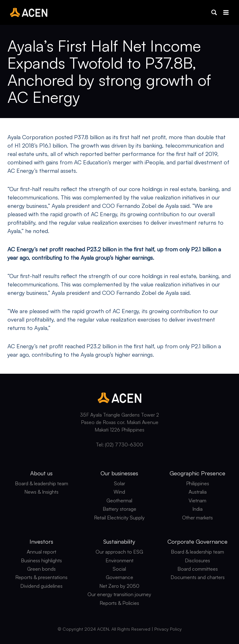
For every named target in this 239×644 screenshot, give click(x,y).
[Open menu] (226, 12)
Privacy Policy (168, 629)
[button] (214, 12)
